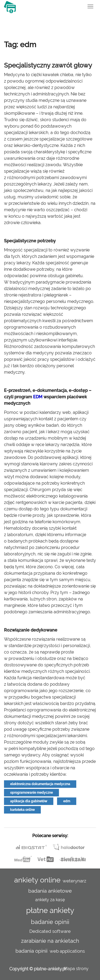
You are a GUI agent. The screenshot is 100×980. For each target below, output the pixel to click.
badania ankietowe (50, 891)
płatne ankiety (50, 910)
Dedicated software (50, 931)
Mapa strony (76, 969)
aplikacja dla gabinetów (29, 801)
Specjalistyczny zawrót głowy (48, 65)
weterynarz (74, 881)
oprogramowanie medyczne (31, 793)
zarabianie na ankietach (50, 941)
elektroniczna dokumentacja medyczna (40, 784)
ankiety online (37, 880)
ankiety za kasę (50, 900)
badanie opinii (50, 922)
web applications (67, 951)
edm (67, 801)
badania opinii (31, 951)
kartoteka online (22, 810)
